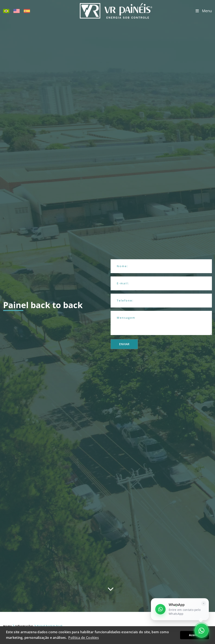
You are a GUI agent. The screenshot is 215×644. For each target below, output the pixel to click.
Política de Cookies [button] (84, 638)
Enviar (124, 344)
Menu (204, 11)
